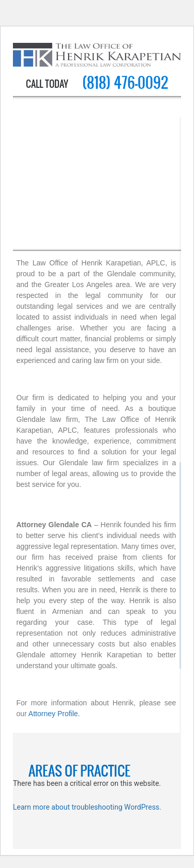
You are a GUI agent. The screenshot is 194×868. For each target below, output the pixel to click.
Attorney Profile (53, 714)
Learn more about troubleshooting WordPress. (87, 807)
